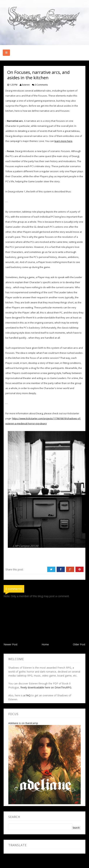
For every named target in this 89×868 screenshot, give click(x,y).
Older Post (79, 644)
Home (45, 644)
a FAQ (27, 695)
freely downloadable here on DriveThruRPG (46, 687)
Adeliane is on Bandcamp (23, 723)
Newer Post (11, 644)
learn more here (63, 141)
